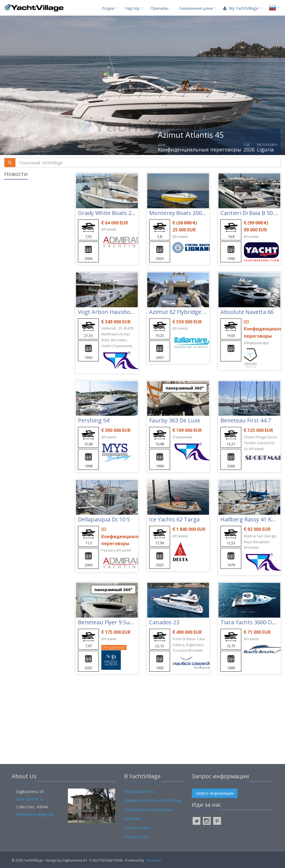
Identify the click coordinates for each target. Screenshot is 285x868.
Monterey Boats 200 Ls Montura (191, 213)
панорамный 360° (185, 388)
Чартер (132, 8)
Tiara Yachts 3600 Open (251, 622)
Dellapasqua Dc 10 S (104, 519)
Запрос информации (215, 793)
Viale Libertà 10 (30, 799)
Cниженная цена (196, 8)
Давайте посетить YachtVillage (153, 800)
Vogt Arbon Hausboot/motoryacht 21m (130, 312)
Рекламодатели (139, 791)
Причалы (159, 8)
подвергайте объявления (148, 810)
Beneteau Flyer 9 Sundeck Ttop (119, 622)
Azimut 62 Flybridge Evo (180, 312)
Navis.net (154, 860)
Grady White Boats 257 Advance (119, 213)
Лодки (108, 8)
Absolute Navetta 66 (247, 312)
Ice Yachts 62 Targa (174, 519)
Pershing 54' (94, 420)
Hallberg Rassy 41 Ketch (252, 519)
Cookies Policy (137, 828)
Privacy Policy (136, 837)
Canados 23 (164, 622)
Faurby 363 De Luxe (175, 420)
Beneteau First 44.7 (246, 420)
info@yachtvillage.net (35, 814)
